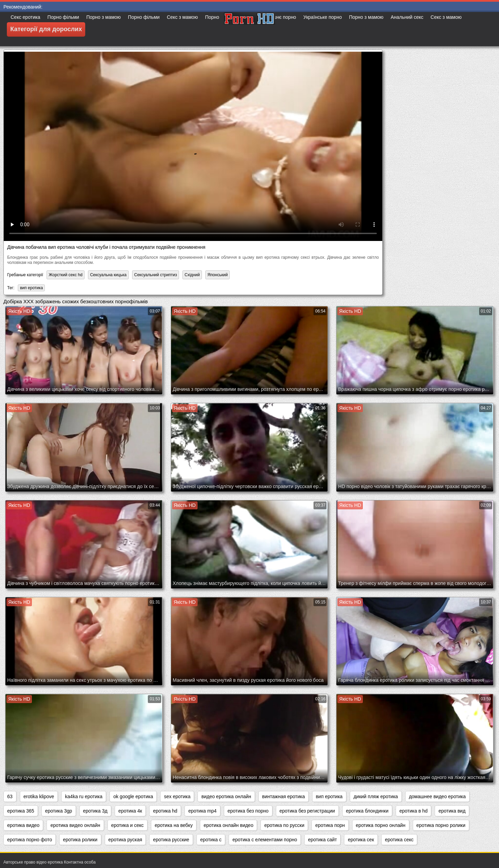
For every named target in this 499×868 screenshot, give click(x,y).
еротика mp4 (202, 811)
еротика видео (23, 825)
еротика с (211, 840)
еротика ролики (80, 840)
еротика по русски (284, 825)
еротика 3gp (59, 811)
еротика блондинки (367, 811)
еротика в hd (413, 811)
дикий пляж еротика (376, 796)
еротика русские (171, 840)
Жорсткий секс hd (66, 275)
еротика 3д (95, 811)
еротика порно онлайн (381, 825)
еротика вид (452, 811)
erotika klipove (39, 796)
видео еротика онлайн (226, 796)
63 (10, 796)
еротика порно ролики (441, 825)
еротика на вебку (174, 825)
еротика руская (125, 840)
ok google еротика (133, 796)
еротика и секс (127, 825)
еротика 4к (130, 811)
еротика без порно (248, 811)
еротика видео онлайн (75, 825)
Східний (192, 275)
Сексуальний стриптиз (156, 275)
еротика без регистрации (307, 811)
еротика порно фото (30, 840)
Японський (217, 275)
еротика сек (361, 840)
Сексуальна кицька (108, 275)
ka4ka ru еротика (84, 796)
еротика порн (330, 825)
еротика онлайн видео (228, 825)
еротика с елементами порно (265, 840)
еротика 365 (21, 811)
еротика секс (399, 840)
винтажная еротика (284, 796)
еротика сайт (322, 840)
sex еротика (177, 796)
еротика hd (165, 811)
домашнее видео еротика (437, 796)
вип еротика (31, 288)
